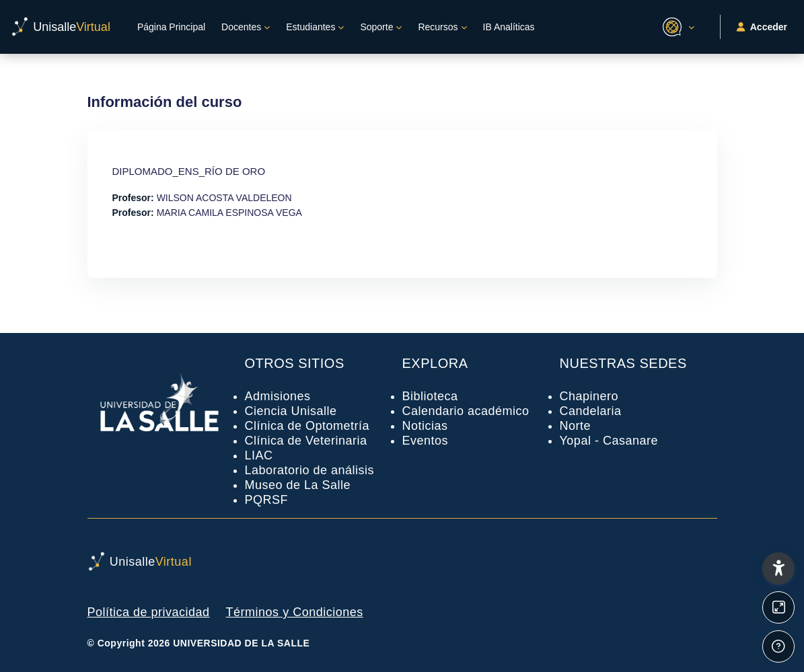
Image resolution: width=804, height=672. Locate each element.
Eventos (426, 441)
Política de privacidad (149, 612)
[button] (677, 27)
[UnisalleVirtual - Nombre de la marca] (61, 27)
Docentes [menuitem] (241, 27)
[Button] (778, 607)
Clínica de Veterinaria (306, 441)
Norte (576, 426)
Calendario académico (466, 411)
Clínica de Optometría (307, 426)
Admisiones (278, 396)
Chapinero (589, 396)
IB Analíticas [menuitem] (509, 27)
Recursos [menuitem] (438, 27)
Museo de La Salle (298, 485)
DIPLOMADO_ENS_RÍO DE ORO (189, 171)
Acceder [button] (762, 27)
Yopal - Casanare (609, 441)
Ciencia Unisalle (291, 411)
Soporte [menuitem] (376, 27)
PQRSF (267, 500)
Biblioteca (430, 396)
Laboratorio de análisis (310, 470)
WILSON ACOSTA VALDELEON (224, 198)
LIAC (259, 455)
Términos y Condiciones (295, 612)
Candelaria (591, 411)
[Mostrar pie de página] (778, 646)
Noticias (425, 426)
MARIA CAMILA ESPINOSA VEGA (229, 213)
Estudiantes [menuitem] (310, 27)
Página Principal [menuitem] (171, 27)
